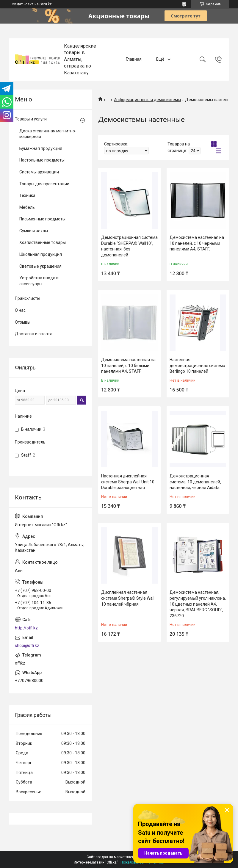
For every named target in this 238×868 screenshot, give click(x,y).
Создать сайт (22, 4)
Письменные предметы (42, 219)
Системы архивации (39, 172)
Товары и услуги (31, 119)
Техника (27, 195)
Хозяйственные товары (43, 242)
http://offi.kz (26, 628)
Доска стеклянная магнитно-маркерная (48, 134)
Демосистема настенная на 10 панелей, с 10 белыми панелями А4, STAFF (128, 365)
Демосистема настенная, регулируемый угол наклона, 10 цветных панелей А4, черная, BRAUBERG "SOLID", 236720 (198, 604)
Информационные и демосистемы (147, 100)
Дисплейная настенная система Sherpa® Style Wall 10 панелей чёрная (128, 598)
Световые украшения (40, 266)
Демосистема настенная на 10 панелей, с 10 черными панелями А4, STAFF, (197, 243)
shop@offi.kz (27, 645)
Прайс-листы (28, 298)
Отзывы (23, 322)
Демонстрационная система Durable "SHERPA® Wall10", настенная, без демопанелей (129, 246)
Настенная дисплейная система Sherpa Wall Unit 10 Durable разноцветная (128, 482)
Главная (134, 59)
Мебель (27, 207)
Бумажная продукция (41, 148)
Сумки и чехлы (34, 231)
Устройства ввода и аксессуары (39, 281)
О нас (20, 310)
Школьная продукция (41, 254)
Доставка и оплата (34, 334)
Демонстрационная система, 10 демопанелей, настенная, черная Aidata (195, 482)
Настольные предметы (42, 160)
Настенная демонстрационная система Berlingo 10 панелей (197, 365)
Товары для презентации (44, 184)
